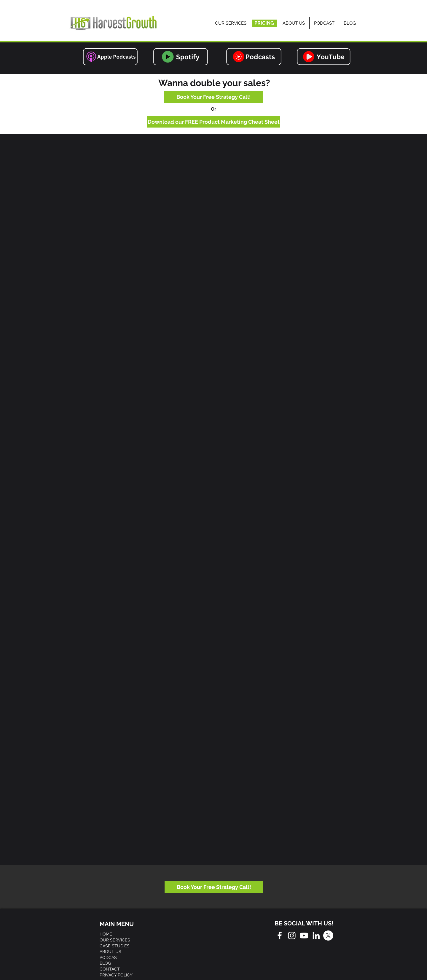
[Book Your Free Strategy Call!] (213, 97)
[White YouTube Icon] (304, 936)
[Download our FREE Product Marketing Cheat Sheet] (213, 122)
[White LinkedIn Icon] (316, 936)
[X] (328, 936)
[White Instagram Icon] (292, 936)
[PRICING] (264, 23)
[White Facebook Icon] (280, 936)
